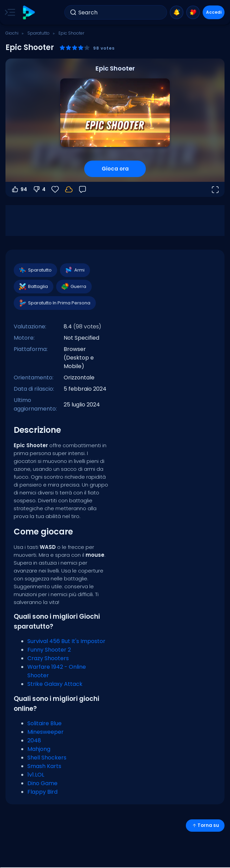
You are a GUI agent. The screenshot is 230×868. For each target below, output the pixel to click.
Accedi (214, 12)
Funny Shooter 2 (49, 650)
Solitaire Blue (44, 723)
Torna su (205, 825)
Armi (75, 270)
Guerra (74, 287)
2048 (34, 740)
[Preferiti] (55, 189)
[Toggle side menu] (9, 12)
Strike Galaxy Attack (55, 684)
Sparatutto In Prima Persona (54, 303)
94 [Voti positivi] (19, 189)
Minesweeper (46, 732)
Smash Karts (44, 766)
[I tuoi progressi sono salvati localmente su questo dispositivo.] (69, 189)
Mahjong (39, 749)
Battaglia (33, 287)
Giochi (12, 33)
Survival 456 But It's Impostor (66, 641)
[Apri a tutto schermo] (215, 189)
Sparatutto (39, 33)
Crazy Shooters (48, 658)
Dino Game (42, 783)
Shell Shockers (47, 758)
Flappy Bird (42, 792)
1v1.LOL (36, 775)
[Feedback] (82, 189)
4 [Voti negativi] (39, 189)
